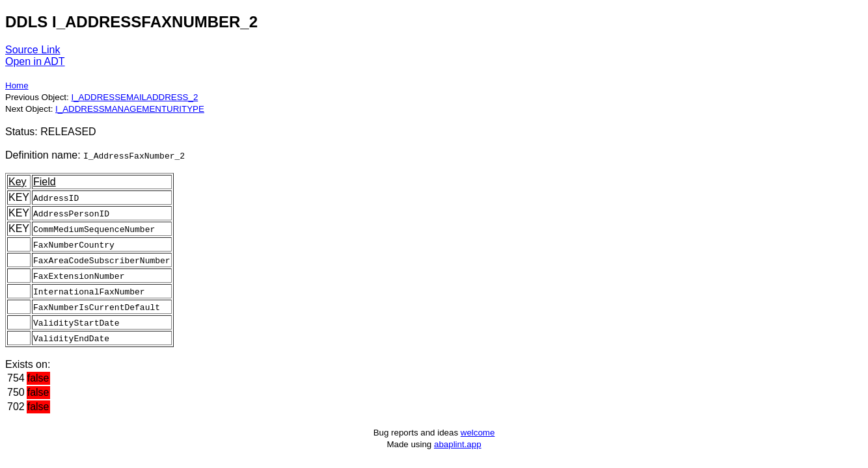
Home (17, 85)
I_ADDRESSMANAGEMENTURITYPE (130, 109)
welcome (478, 433)
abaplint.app (458, 444)
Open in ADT (35, 61)
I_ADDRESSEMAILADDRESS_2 (134, 97)
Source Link (33, 50)
